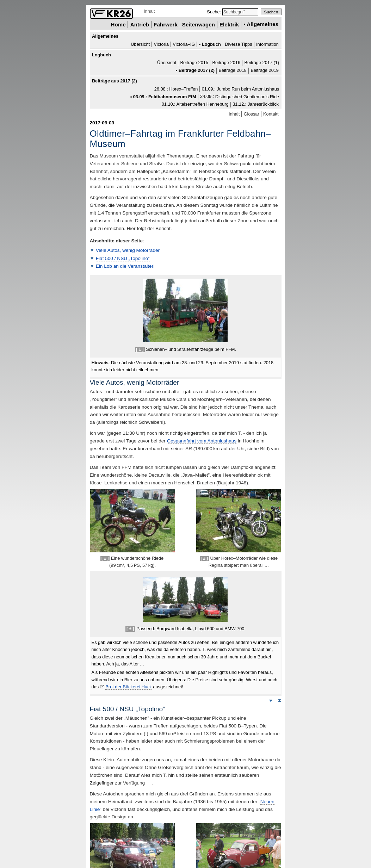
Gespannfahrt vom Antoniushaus (202, 441)
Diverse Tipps (238, 44)
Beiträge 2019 (265, 70)
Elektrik (229, 24)
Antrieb (140, 24)
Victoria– (184, 44)
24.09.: (240, 97)
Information (267, 44)
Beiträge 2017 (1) (262, 63)
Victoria (161, 44)
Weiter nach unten (271, 700)
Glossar (252, 114)
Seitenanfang (279, 700)
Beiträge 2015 (194, 63)
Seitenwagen (199, 24)
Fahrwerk (166, 24)
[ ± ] (140, 349)
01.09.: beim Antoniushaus (241, 89)
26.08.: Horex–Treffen (176, 89)
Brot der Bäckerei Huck (128, 687)
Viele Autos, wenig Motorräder (128, 250)
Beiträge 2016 (226, 63)
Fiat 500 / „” (123, 258)
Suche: (214, 12)
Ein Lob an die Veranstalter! (125, 266)
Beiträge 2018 (233, 70)
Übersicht (140, 44)
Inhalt (149, 11)
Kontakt (271, 114)
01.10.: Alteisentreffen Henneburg (195, 104)
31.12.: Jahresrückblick (256, 104)
